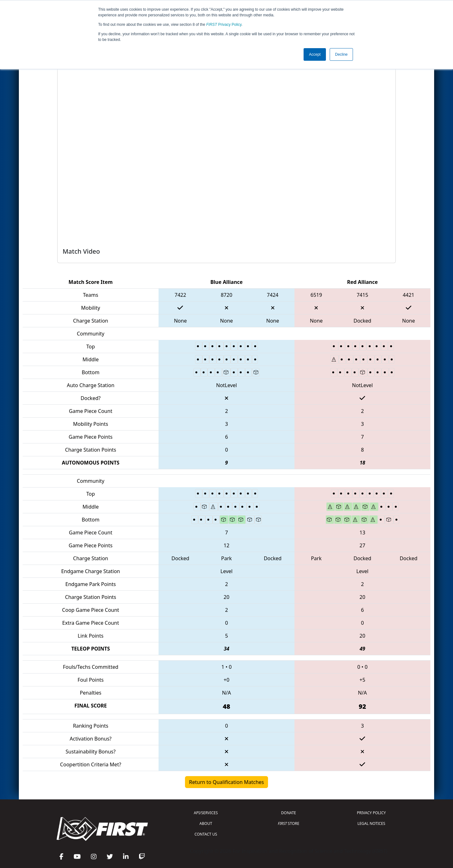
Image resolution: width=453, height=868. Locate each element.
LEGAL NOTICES (371, 823)
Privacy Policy (224, 25)
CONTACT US (206, 834)
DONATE (289, 813)
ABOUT (206, 823)
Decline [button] (341, 54)
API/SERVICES (206, 813)
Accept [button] (315, 54)
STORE (288, 823)
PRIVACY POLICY (371, 813)
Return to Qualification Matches (226, 782)
